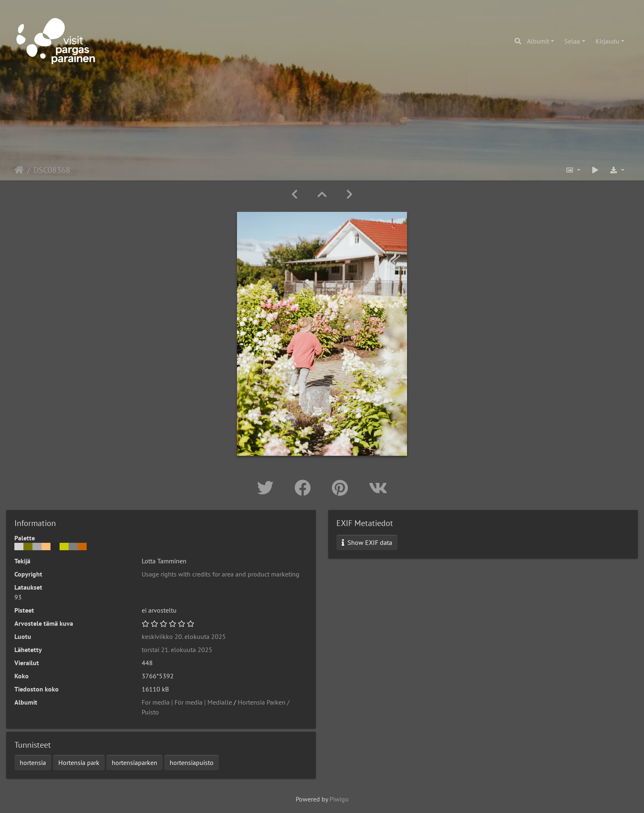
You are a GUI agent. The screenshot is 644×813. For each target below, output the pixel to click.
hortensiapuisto (192, 762)
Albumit (538, 41)
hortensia (33, 762)
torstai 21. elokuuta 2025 (177, 650)
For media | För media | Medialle (187, 702)
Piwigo (339, 799)
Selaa (572, 41)
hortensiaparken (135, 762)
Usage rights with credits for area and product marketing (221, 574)
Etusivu (19, 170)
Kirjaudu (607, 41)
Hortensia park (79, 762)
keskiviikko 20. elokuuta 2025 (184, 636)
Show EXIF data (367, 542)
